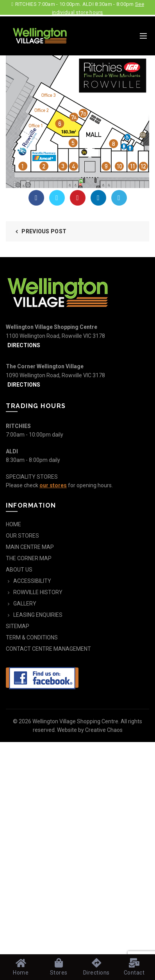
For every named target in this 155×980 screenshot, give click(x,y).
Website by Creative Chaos (90, 730)
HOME (13, 524)
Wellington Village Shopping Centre (75, 721)
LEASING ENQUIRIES (38, 615)
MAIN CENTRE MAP (30, 547)
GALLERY (25, 604)
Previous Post (44, 231)
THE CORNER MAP (29, 558)
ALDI (12, 451)
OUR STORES (22, 536)
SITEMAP (18, 626)
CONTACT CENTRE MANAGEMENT (48, 649)
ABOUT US (19, 570)
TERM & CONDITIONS (32, 637)
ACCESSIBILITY (32, 581)
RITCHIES (18, 426)
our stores (53, 485)
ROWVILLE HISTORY (38, 592)
